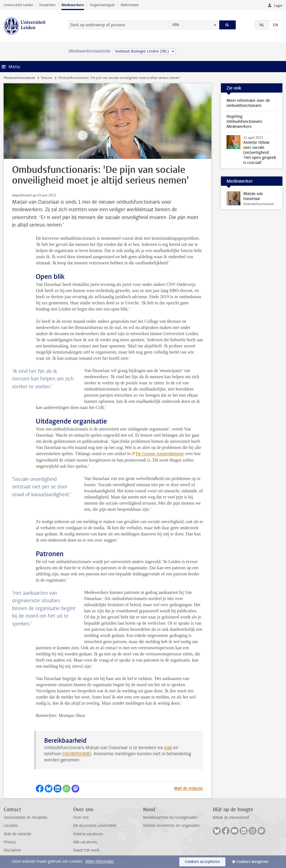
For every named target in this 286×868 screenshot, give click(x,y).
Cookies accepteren (202, 862)
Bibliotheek (130, 5)
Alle (176, 25)
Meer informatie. (100, 861)
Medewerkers (73, 5)
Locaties (11, 826)
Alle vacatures (85, 842)
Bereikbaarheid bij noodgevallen (170, 818)
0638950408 (77, 754)
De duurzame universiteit (95, 826)
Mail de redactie (189, 788)
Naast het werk (86, 850)
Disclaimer (12, 850)
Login (278, 6)
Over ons (81, 818)
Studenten (47, 5)
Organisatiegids (102, 5)
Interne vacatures (88, 834)
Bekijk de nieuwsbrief (231, 818)
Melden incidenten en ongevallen (171, 826)
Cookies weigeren (252, 862)
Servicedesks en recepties (25, 818)
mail (168, 748)
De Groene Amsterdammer (160, 454)
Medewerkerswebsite (19, 78)
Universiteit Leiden (18, 5)
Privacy (10, 842)
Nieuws (47, 78)
